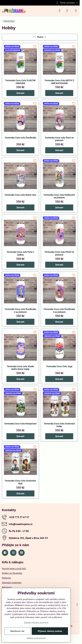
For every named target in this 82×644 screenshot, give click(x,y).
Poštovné (6, 578)
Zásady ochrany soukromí (36, 623)
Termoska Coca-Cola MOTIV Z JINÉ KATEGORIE (59, 82)
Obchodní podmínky (12, 583)
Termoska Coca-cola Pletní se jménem (59, 253)
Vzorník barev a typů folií (14, 568)
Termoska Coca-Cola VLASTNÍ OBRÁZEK (20, 82)
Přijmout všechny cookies (50, 631)
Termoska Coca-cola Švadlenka (20, 138)
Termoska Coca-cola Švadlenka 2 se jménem (20, 311)
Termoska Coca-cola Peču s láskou (20, 253)
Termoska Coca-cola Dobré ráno (20, 195)
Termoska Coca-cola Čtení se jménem (59, 139)
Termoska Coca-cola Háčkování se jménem (59, 196)
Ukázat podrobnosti (36, 638)
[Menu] (76, 11)
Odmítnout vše (17, 631)
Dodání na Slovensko (12, 573)
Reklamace (7, 587)
